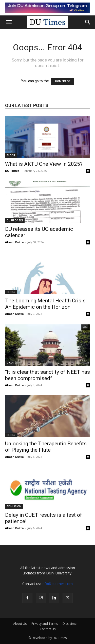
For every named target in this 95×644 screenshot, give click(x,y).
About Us (20, 624)
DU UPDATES (15, 220)
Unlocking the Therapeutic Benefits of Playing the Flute (46, 447)
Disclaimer (70, 624)
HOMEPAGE (63, 81)
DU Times (12, 171)
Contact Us (48, 629)
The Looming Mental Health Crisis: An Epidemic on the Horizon (46, 304)
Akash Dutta (14, 242)
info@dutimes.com (57, 584)
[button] (9, 22)
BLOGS (11, 155)
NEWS (10, 363)
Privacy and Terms (45, 624)
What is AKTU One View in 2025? (44, 164)
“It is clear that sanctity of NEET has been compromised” (48, 375)
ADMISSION (14, 506)
